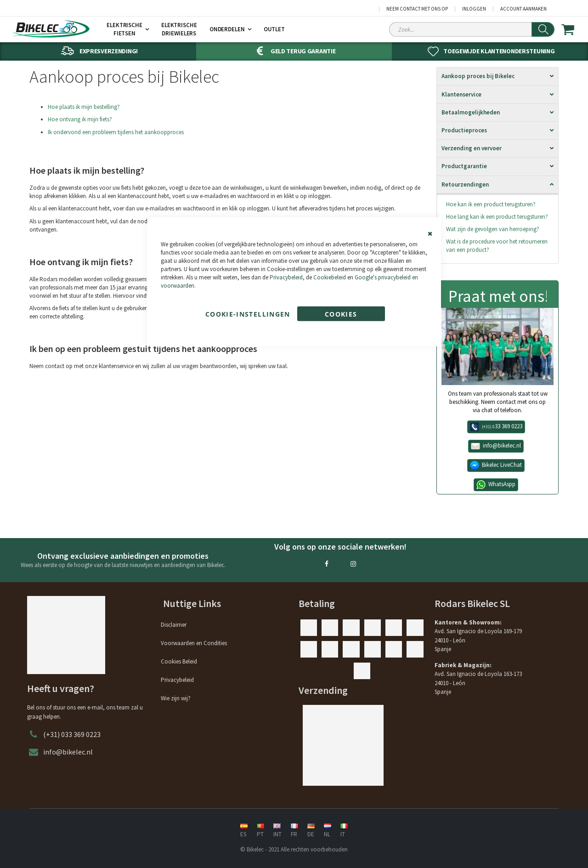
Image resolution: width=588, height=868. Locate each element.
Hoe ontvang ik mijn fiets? (80, 119)
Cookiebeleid (330, 277)
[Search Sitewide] (472, 29)
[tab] (498, 76)
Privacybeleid (286, 277)
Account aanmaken (523, 9)
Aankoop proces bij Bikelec (478, 76)
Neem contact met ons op (417, 9)
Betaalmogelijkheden (471, 112)
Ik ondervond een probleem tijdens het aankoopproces (116, 132)
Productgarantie (464, 166)
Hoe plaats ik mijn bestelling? (84, 107)
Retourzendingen (465, 184)
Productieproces (464, 130)
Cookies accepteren (341, 315)
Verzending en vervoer (472, 148)
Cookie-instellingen (248, 314)
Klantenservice (461, 94)
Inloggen (474, 9)
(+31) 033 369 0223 (72, 734)
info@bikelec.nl (68, 752)
